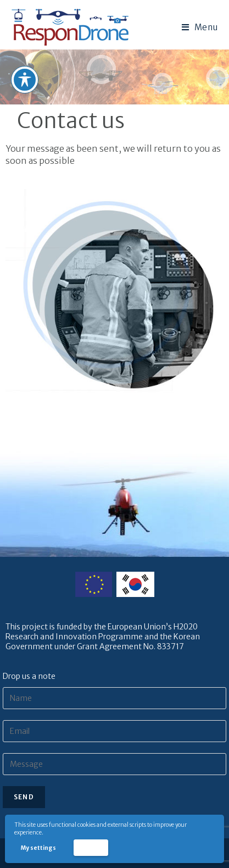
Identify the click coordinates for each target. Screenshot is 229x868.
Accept (91, 847)
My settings (38, 848)
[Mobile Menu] (200, 27)
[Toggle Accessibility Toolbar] (25, 79)
